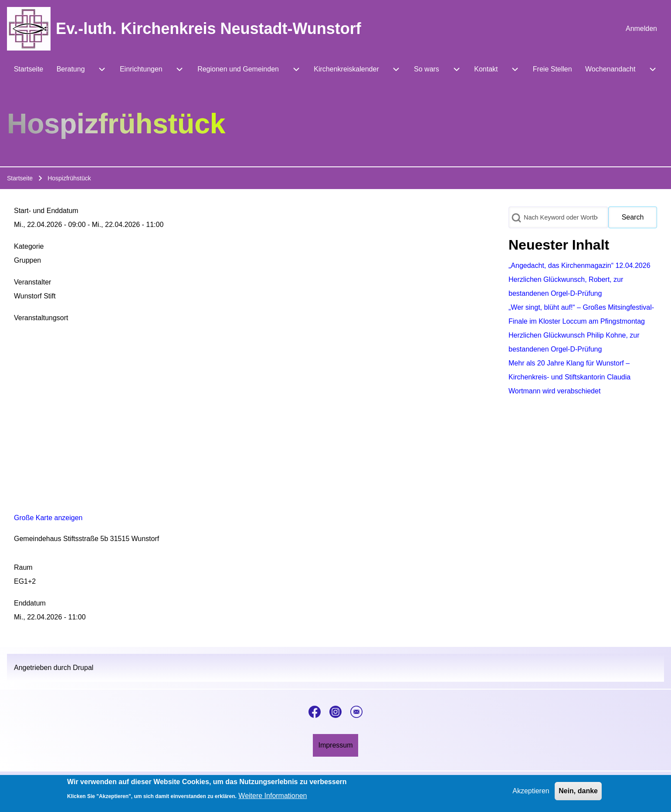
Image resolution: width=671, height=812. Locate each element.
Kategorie (29, 246)
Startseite (20, 178)
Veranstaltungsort (41, 318)
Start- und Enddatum (46, 211)
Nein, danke (578, 791)
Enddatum (30, 603)
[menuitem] (641, 29)
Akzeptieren (531, 791)
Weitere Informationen (273, 796)
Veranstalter (32, 282)
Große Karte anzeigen (48, 518)
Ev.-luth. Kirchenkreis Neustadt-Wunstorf (208, 29)
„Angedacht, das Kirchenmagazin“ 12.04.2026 (579, 266)
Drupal (83, 668)
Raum (23, 567)
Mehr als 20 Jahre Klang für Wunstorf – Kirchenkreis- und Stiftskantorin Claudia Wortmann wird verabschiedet (569, 377)
